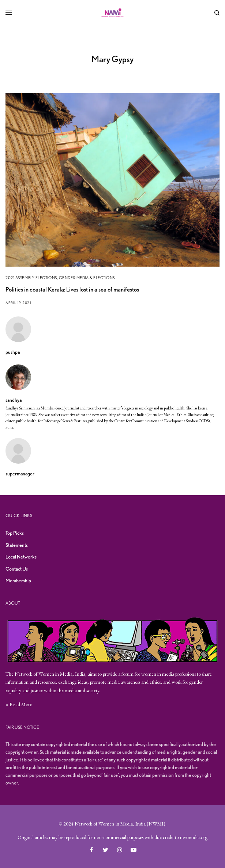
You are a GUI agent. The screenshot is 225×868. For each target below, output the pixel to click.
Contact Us (17, 569)
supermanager (20, 474)
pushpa (13, 352)
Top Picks (15, 533)
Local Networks (21, 557)
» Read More (19, 704)
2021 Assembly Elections (31, 278)
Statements (17, 545)
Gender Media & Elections (87, 278)
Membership (18, 580)
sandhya (14, 400)
